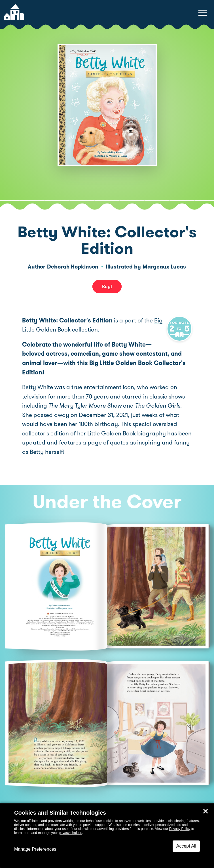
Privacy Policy (180, 829)
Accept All (186, 846)
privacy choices (70, 833)
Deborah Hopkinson (73, 267)
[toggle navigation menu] (203, 13)
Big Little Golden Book (51, 330)
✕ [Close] (205, 811)
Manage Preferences (35, 849)
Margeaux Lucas (164, 267)
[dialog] (107, 836)
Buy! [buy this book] (107, 286)
